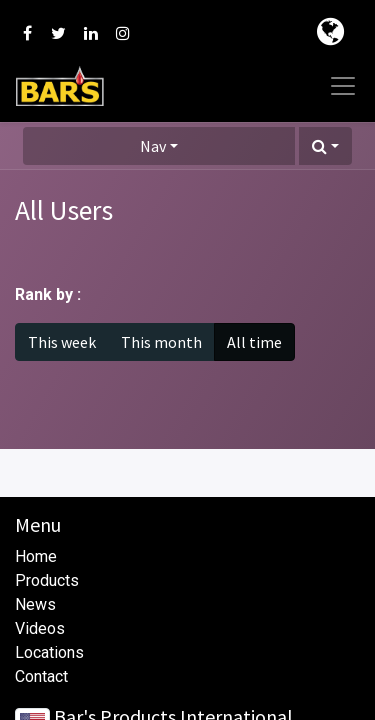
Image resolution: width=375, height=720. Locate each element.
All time (254, 342)
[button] (325, 146)
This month (161, 342)
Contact (41, 676)
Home (36, 556)
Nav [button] (153, 146)
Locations (49, 652)
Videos (40, 628)
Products (47, 580)
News (35, 604)
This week (62, 342)
